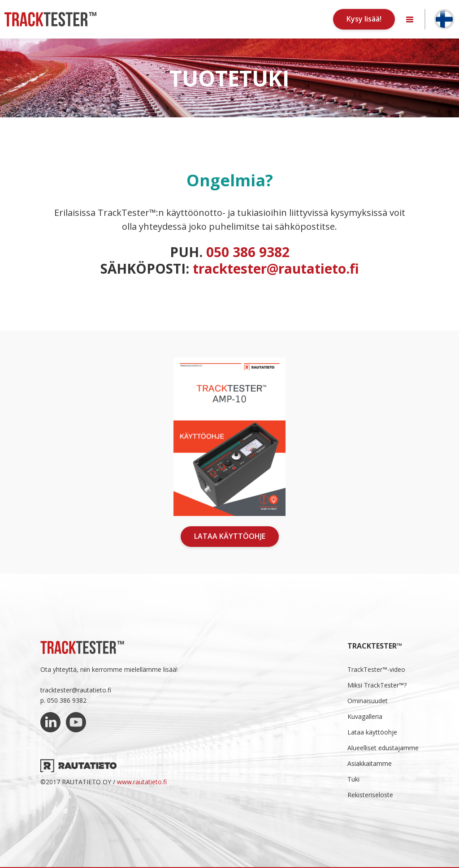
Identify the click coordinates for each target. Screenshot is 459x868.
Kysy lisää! (364, 19)
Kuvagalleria (365, 716)
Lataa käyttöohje (230, 536)
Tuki (353, 779)
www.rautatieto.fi (142, 782)
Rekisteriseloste (370, 795)
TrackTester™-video (376, 669)
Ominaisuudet (368, 701)
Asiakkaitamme (370, 763)
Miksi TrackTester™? (377, 685)
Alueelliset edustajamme (383, 748)
